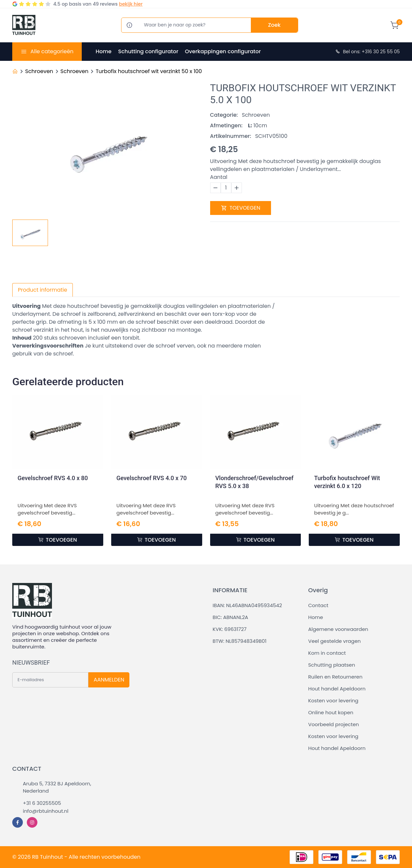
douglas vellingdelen (191, 306)
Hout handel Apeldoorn (337, 689)
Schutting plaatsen (332, 665)
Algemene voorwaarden (338, 629)
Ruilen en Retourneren (335, 677)
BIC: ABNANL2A (230, 617)
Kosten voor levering (333, 701)
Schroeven (39, 71)
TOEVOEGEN (241, 208)
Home (104, 51)
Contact (318, 605)
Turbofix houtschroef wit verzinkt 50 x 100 (149, 71)
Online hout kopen (331, 712)
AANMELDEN (109, 680)
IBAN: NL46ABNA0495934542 (248, 605)
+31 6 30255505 (42, 803)
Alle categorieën (52, 51)
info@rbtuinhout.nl (46, 811)
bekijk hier (131, 4)
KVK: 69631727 (230, 629)
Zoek (274, 25)
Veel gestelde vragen (334, 641)
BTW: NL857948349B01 (240, 641)
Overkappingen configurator (223, 51)
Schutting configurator (148, 51)
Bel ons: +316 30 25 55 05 (367, 52)
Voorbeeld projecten (333, 724)
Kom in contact (327, 653)
